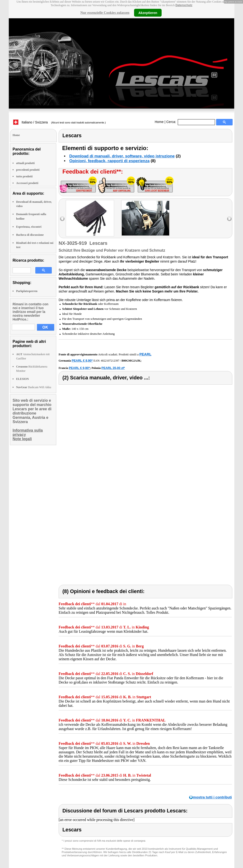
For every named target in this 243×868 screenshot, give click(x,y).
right (229, 219)
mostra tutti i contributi (212, 797)
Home (159, 122)
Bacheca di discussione (30, 235)
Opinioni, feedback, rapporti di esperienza (109, 161)
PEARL (145, 354)
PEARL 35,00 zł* (113, 368)
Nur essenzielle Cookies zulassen (105, 13)
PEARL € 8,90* (82, 361)
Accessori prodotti (27, 183)
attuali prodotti (25, 163)
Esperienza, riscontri (29, 227)
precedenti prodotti (28, 170)
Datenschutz (184, 5)
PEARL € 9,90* (79, 368)
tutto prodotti (24, 176)
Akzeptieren (148, 13)
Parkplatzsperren (27, 291)
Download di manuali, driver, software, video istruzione (122, 156)
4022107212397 (110, 361)
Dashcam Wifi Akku (34, 387)
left (62, 219)
